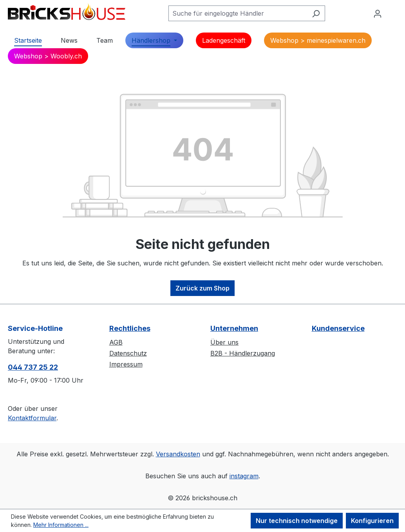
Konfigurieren (372, 521)
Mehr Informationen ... (61, 525)
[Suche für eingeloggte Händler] (238, 13)
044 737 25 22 (33, 367)
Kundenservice (338, 328)
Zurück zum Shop (202, 288)
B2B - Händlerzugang (243, 353)
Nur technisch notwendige (297, 521)
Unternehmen (234, 328)
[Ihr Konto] (378, 13)
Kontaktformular (32, 418)
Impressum (126, 364)
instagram (244, 476)
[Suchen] (316, 13)
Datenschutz (128, 353)
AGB (116, 342)
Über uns (224, 342)
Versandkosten (178, 454)
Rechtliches (130, 328)
